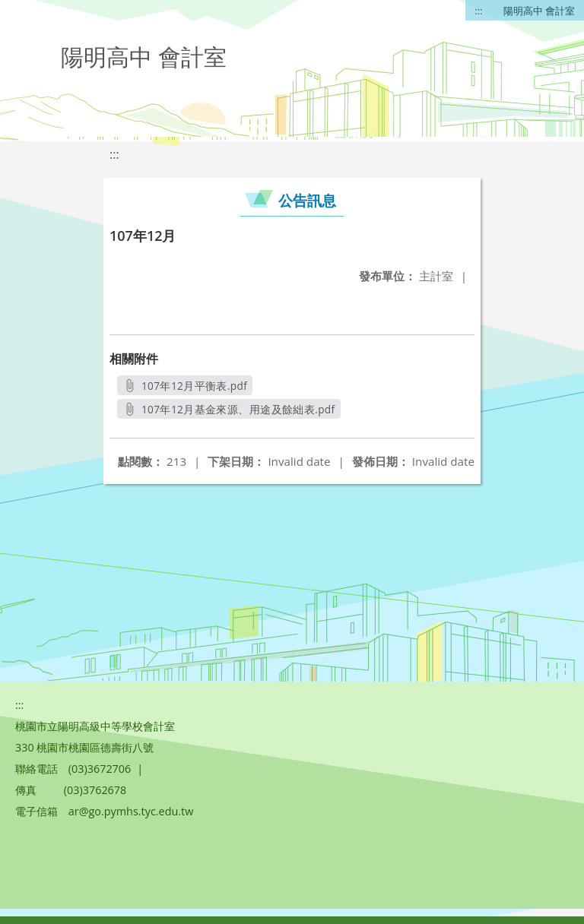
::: (478, 11)
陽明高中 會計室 (539, 11)
